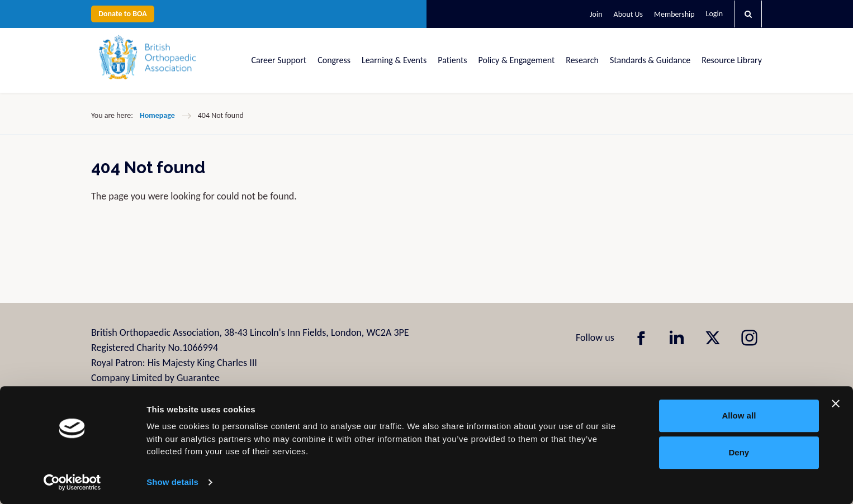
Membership (674, 14)
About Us (629, 14)
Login (714, 14)
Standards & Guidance (650, 60)
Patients (452, 60)
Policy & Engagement (517, 60)
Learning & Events (394, 60)
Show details (172, 482)
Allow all (739, 415)
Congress (334, 60)
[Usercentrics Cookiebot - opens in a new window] (72, 482)
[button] (748, 14)
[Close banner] (836, 403)
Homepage (157, 115)
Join (596, 14)
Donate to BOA (123, 14)
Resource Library (732, 60)
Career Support (279, 60)
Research (582, 60)
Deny (739, 452)
